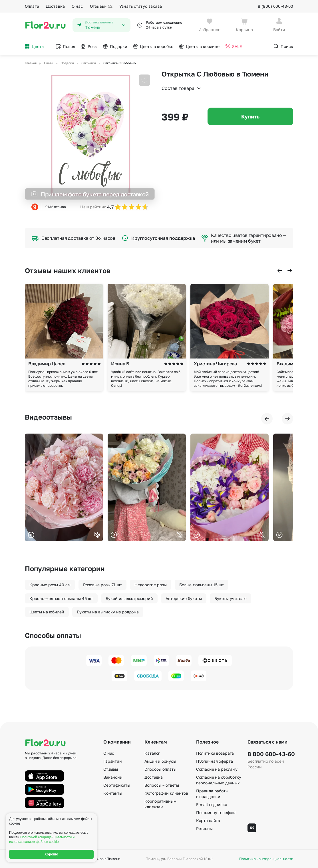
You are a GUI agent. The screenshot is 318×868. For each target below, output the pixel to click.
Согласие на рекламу (217, 769)
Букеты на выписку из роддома (108, 612)
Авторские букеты (184, 598)
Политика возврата (215, 753)
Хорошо (51, 854)
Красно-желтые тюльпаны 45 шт (61, 598)
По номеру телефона (216, 812)
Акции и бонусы (160, 761)
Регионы (204, 828)
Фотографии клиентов (166, 793)
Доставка (55, 6)
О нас (77, 6)
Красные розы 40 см (50, 585)
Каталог (152, 753)
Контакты (113, 793)
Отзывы (101, 6)
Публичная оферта (215, 761)
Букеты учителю (231, 598)
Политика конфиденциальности (266, 859)
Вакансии (113, 777)
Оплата (32, 6)
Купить (250, 116)
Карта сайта (208, 820)
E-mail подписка (212, 804)
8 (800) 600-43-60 (275, 6)
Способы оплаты (160, 769)
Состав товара (181, 88)
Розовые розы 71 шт (102, 585)
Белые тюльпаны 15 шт (202, 585)
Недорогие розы (151, 585)
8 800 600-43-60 (270, 754)
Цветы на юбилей (47, 612)
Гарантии (113, 761)
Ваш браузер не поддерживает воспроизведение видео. (64, 487)
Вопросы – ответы (162, 785)
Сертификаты (117, 785)
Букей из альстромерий (129, 598)
